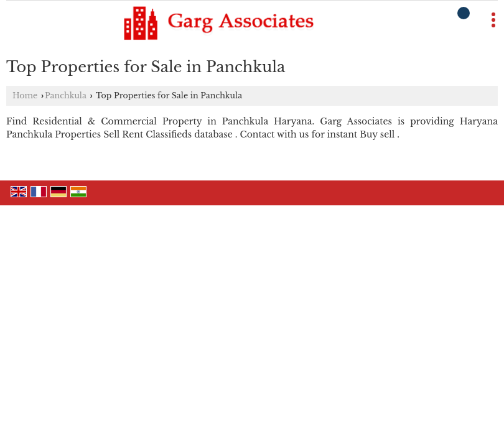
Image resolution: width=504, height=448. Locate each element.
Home (25, 96)
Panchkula (66, 96)
